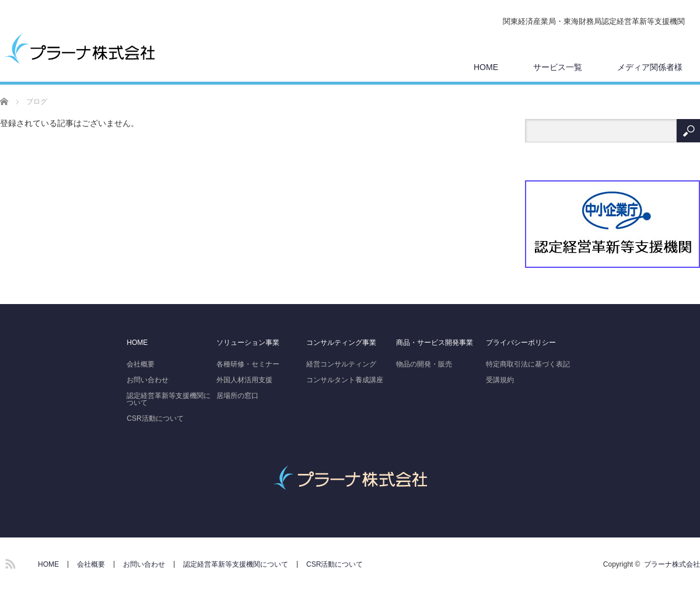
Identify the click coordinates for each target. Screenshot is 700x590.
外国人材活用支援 (244, 380)
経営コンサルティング (341, 364)
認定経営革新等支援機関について (169, 399)
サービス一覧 (558, 67)
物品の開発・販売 (424, 364)
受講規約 (500, 380)
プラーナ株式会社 (672, 564)
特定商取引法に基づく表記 (528, 364)
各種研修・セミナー (248, 364)
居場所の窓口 (237, 396)
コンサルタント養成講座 (345, 380)
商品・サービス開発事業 (435, 343)
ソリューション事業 (248, 343)
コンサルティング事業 (341, 343)
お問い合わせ (148, 380)
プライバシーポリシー (521, 343)
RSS (9, 562)
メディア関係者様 (650, 67)
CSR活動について (155, 418)
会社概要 (141, 364)
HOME (486, 67)
